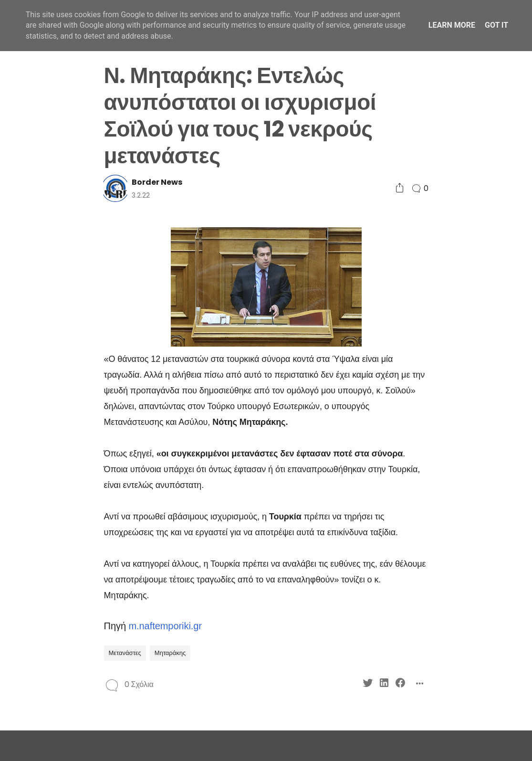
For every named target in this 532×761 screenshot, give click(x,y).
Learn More (452, 25)
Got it (496, 25)
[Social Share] (400, 188)
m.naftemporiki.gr (165, 626)
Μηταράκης (170, 653)
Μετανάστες (125, 653)
